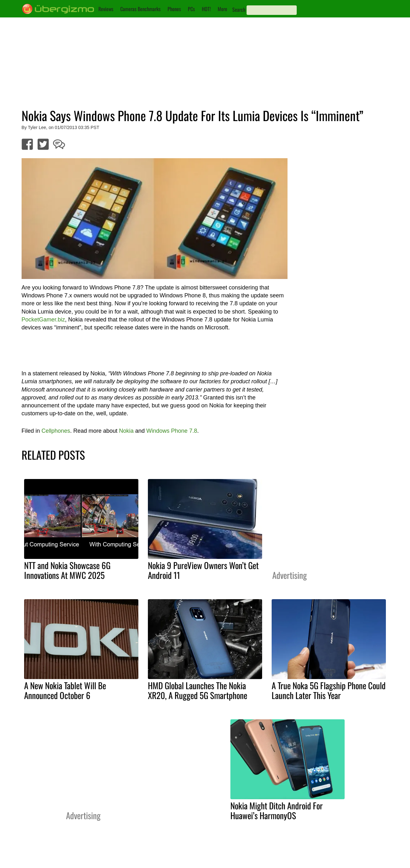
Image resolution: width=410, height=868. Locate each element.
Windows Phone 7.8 (172, 431)
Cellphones (56, 431)
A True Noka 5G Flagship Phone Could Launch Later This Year (329, 690)
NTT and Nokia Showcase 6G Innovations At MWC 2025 (67, 570)
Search (239, 10)
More (222, 9)
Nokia (126, 431)
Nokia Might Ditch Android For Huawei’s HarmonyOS (277, 810)
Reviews (106, 9)
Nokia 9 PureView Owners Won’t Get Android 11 (203, 570)
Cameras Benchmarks (140, 9)
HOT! (206, 9)
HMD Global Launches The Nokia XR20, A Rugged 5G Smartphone (198, 690)
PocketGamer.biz (43, 320)
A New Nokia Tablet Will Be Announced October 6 (65, 690)
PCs (191, 9)
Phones (174, 9)
